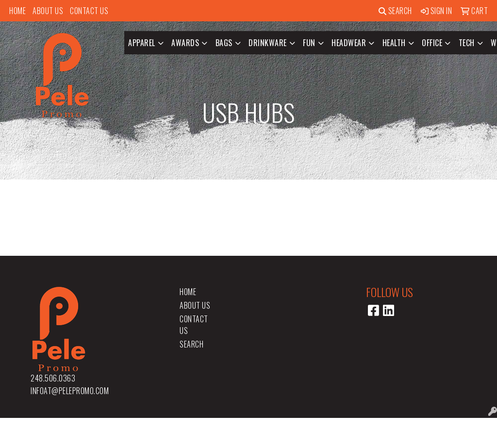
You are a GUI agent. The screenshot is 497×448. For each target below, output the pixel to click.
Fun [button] (309, 43)
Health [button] (394, 43)
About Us (48, 11)
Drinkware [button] (268, 43)
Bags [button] (224, 43)
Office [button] (432, 43)
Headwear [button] (349, 43)
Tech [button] (467, 43)
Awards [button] (185, 43)
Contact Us (89, 11)
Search (395, 11)
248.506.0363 (53, 378)
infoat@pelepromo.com (70, 391)
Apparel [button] (142, 43)
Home (17, 11)
